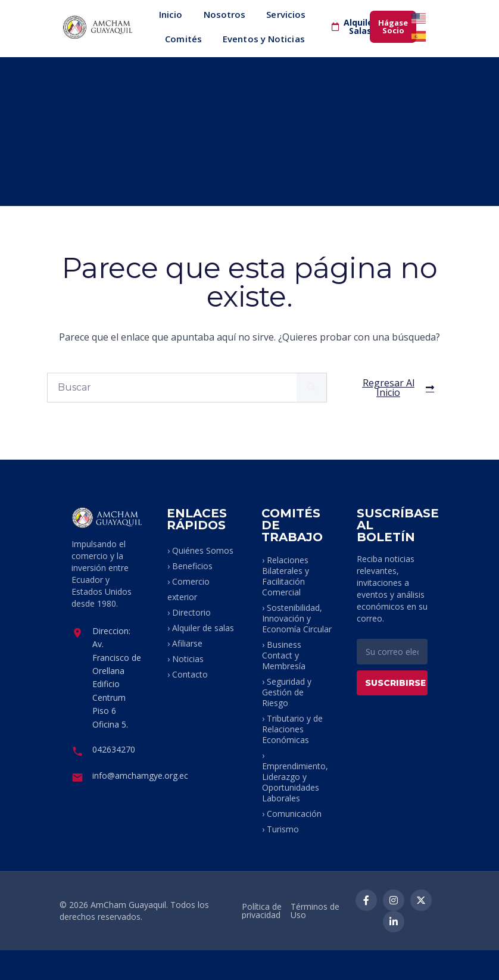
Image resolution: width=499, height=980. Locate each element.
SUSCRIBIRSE (395, 683)
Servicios (286, 14)
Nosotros (225, 14)
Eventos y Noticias (264, 39)
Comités (183, 39)
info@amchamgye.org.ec (140, 775)
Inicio (171, 14)
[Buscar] (311, 388)
